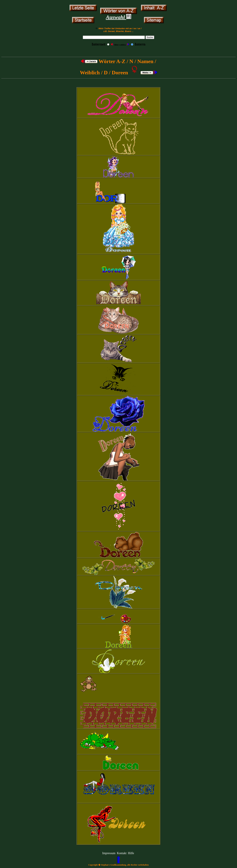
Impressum (109, 853)
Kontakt (122, 853)
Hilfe (131, 853)
